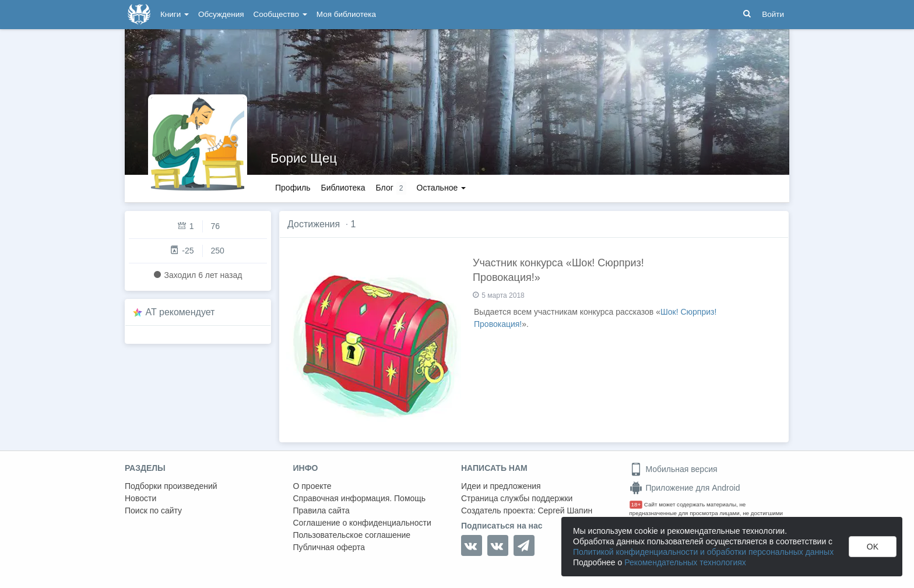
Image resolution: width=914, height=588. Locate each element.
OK (873, 547)
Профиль (293, 188)
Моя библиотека (346, 14)
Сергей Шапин (565, 510)
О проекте (312, 486)
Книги (175, 14)
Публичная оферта (329, 547)
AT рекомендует (180, 312)
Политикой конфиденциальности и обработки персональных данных (703, 552)
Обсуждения (221, 14)
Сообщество (280, 14)
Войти (773, 14)
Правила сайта (321, 510)
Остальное (442, 188)
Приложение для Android (685, 488)
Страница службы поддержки (517, 498)
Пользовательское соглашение (352, 535)
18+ (636, 504)
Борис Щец (304, 158)
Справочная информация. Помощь (360, 498)
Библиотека (343, 188)
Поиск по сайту (153, 510)
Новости (140, 498)
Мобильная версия (674, 469)
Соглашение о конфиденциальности (362, 523)
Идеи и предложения (501, 486)
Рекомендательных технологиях (685, 562)
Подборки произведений (171, 486)
